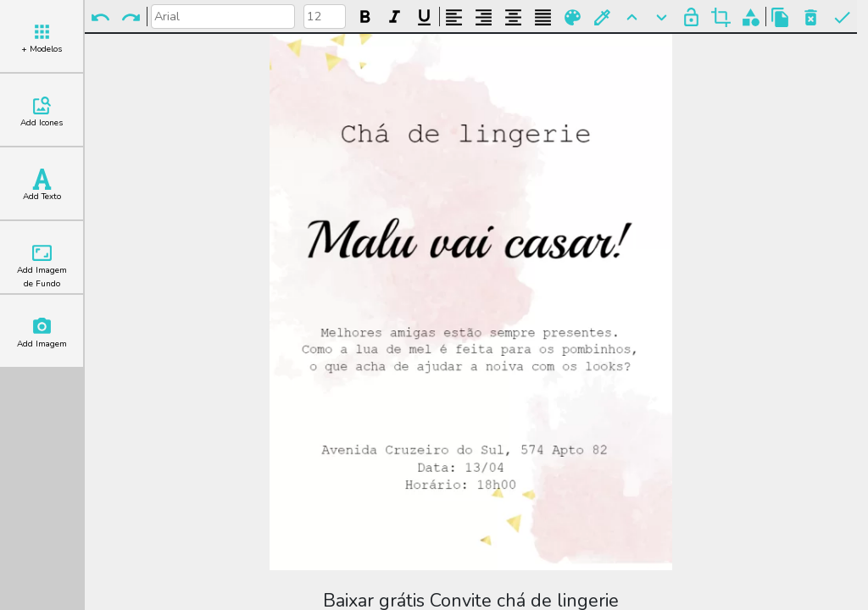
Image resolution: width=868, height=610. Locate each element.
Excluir (811, 17)
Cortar (721, 17)
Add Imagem (42, 333)
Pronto (842, 17)
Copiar (780, 17)
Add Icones (42, 112)
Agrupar (751, 17)
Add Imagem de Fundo (42, 266)
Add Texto (42, 186)
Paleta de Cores (573, 17)
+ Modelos (42, 38)
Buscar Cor (602, 17)
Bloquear (691, 17)
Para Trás (662, 17)
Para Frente (632, 17)
